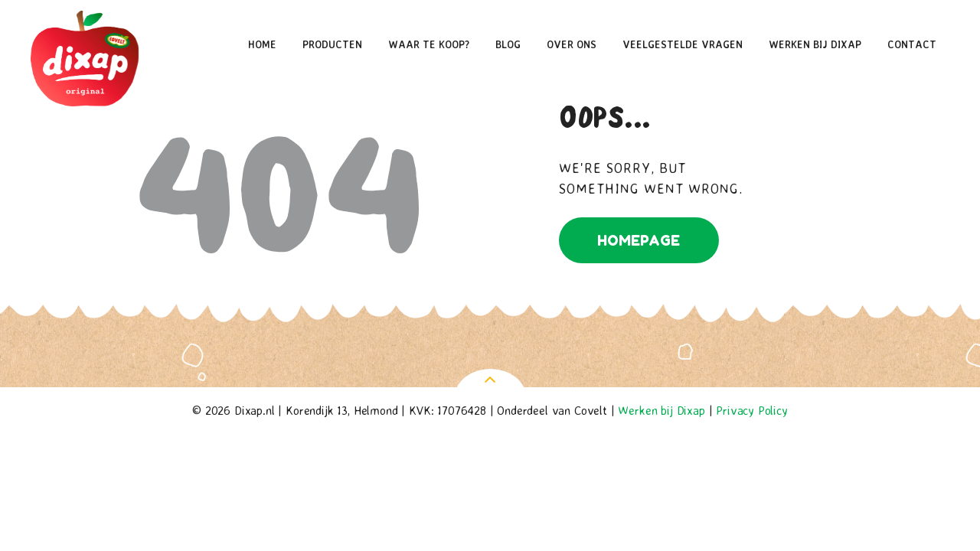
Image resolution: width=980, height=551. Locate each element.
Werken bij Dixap (661, 410)
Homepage (639, 240)
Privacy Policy (752, 410)
